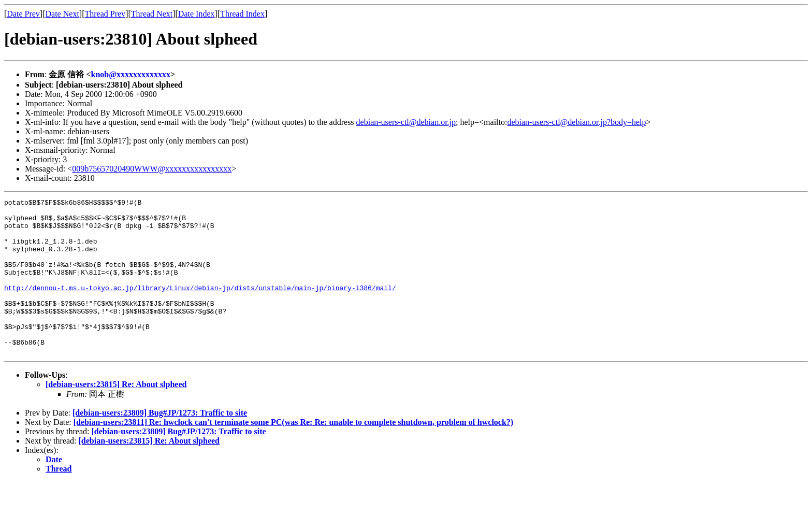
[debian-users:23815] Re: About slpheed (116, 415)
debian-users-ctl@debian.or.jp (406, 122)
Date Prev (23, 14)
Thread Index (242, 14)
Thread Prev (105, 14)
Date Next (62, 14)
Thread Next (152, 14)
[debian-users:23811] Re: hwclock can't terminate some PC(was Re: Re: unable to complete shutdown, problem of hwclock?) (293, 453)
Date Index (197, 14)
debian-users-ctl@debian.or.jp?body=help (576, 122)
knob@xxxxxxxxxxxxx (131, 74)
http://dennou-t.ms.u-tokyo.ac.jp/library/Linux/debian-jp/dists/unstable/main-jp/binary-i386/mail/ (200, 306)
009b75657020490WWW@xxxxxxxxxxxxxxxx (152, 169)
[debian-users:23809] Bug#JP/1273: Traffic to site (160, 444)
